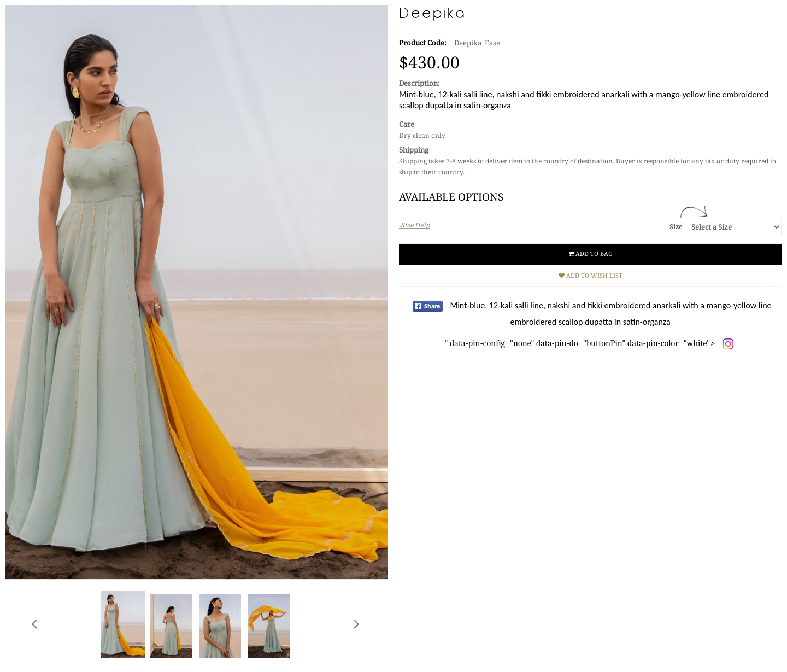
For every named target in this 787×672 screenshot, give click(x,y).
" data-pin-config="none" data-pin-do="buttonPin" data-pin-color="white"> (608, 325)
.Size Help (414, 225)
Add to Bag (591, 254)
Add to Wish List (591, 276)
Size (676, 227)
